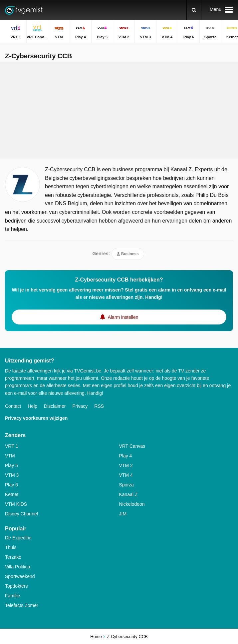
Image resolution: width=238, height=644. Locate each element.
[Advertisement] (119, 110)
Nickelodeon (132, 504)
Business (128, 254)
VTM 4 (126, 475)
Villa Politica (17, 567)
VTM (10, 456)
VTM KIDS (16, 504)
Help (32, 406)
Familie (12, 596)
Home (96, 637)
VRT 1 (11, 446)
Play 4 (126, 456)
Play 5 (11, 465)
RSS (99, 406)
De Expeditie (18, 538)
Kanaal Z (128, 494)
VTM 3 (12, 475)
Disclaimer (55, 406)
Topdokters (16, 586)
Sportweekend (20, 576)
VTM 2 (126, 465)
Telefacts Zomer (22, 605)
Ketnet (12, 494)
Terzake (13, 557)
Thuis (11, 547)
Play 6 (11, 485)
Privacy (80, 406)
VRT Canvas (132, 446)
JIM (123, 514)
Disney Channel (21, 514)
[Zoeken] (194, 10)
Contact (13, 406)
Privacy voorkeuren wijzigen (36, 418)
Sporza (126, 485)
